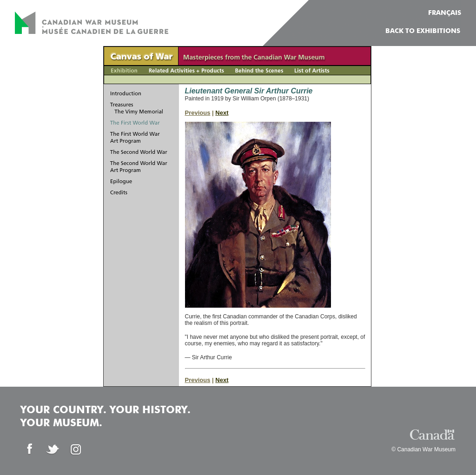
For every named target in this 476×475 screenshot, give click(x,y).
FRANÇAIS (445, 13)
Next (222, 113)
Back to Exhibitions (423, 31)
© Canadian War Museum (423, 449)
